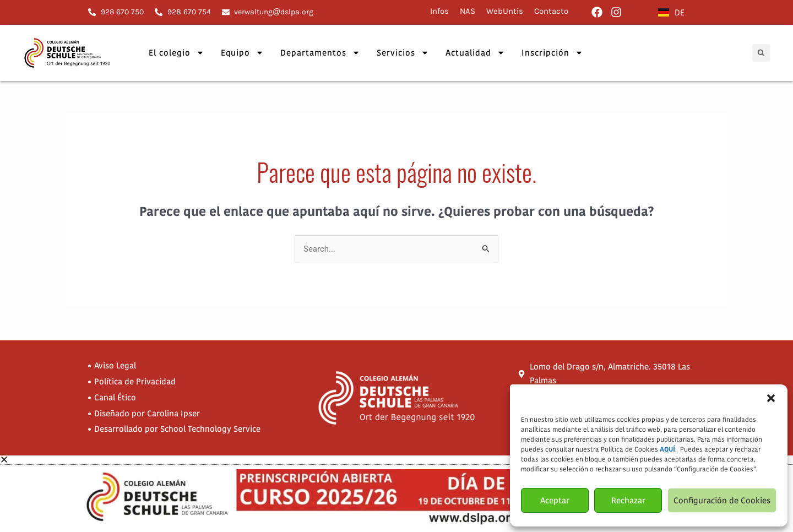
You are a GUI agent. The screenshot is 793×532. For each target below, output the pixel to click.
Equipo (242, 53)
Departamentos (320, 53)
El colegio (176, 53)
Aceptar (555, 500)
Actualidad (475, 53)
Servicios (403, 53)
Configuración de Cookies (722, 500)
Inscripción (552, 53)
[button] (771, 398)
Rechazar (628, 500)
